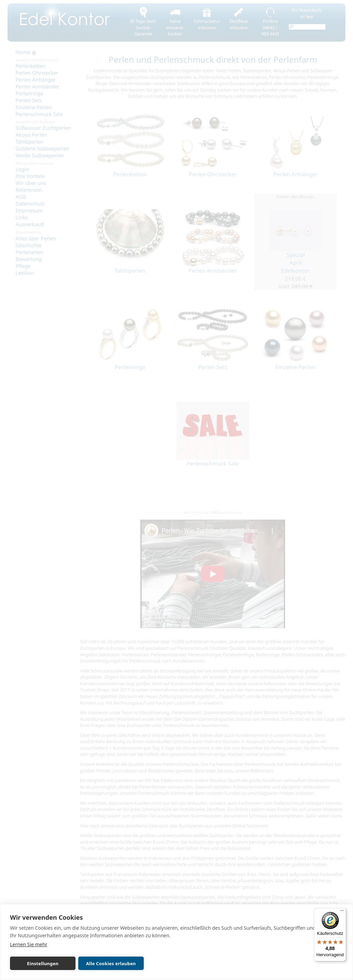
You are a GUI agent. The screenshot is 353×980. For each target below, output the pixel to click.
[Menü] (342, 912)
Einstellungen (43, 963)
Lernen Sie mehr (29, 944)
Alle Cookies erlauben (111, 963)
